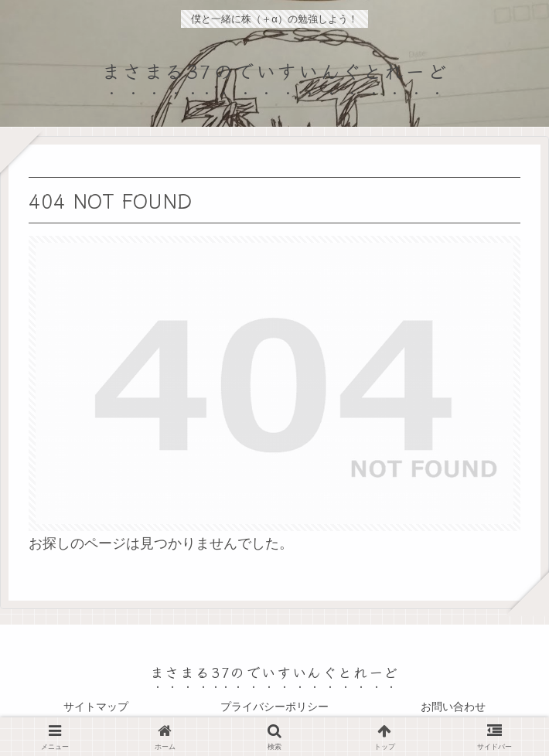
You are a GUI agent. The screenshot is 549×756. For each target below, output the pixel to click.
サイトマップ (96, 707)
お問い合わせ (453, 707)
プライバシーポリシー (274, 707)
